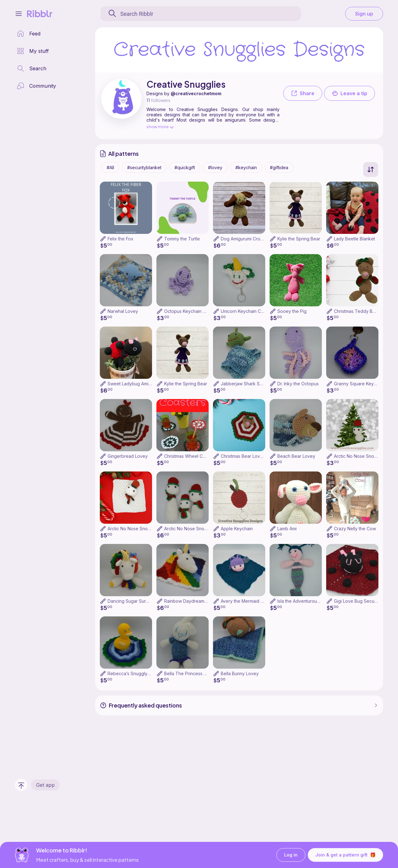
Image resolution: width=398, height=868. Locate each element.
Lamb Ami (287, 529)
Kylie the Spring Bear (299, 239)
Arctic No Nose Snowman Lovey (141, 529)
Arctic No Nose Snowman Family (197, 529)
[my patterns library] (33, 51)
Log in (291, 855)
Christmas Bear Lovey (243, 456)
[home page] (29, 34)
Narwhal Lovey (123, 311)
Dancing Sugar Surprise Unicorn (140, 601)
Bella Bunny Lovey (240, 673)
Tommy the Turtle (182, 239)
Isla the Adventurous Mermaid (308, 601)
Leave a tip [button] (349, 93)
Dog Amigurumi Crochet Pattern (253, 239)
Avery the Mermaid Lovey (247, 601)
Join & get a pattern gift (345, 855)
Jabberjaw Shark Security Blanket (255, 384)
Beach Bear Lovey (296, 456)
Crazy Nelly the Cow (355, 529)
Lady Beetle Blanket (354, 239)
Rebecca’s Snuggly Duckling (137, 673)
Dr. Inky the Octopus (298, 384)
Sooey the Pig (292, 311)
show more (160, 126)
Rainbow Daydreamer (186, 601)
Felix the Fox (120, 239)
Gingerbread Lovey (128, 456)
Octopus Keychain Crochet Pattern (200, 311)
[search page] (32, 68)
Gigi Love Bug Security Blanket (366, 601)
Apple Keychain (237, 529)
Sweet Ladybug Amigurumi (135, 384)
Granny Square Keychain (359, 384)
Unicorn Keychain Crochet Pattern (255, 311)
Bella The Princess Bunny (190, 673)
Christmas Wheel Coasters (191, 456)
